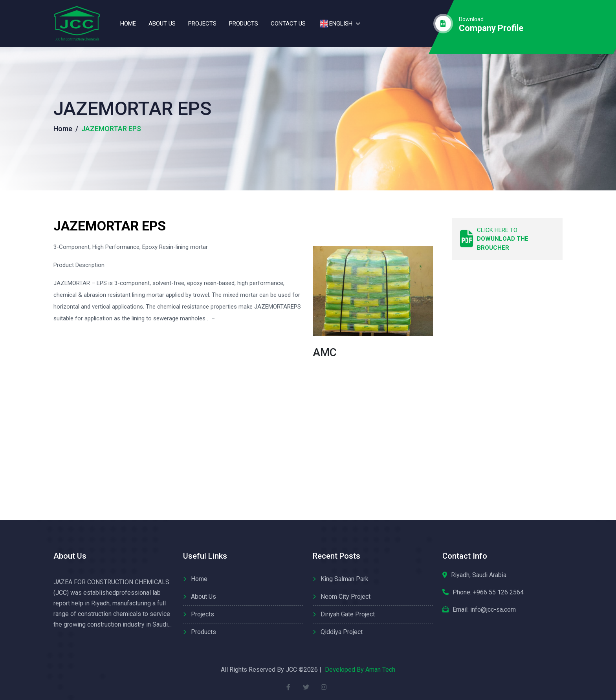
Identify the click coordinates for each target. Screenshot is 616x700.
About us (162, 24)
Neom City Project (346, 597)
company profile (491, 28)
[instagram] (324, 687)
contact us (288, 24)
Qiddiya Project (342, 632)
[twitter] (306, 687)
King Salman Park (345, 579)
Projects (202, 24)
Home (128, 24)
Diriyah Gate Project (348, 614)
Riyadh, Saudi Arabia (479, 575)
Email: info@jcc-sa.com (484, 610)
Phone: (488, 592)
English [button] (335, 24)
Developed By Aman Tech (360, 670)
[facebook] (289, 687)
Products (244, 24)
